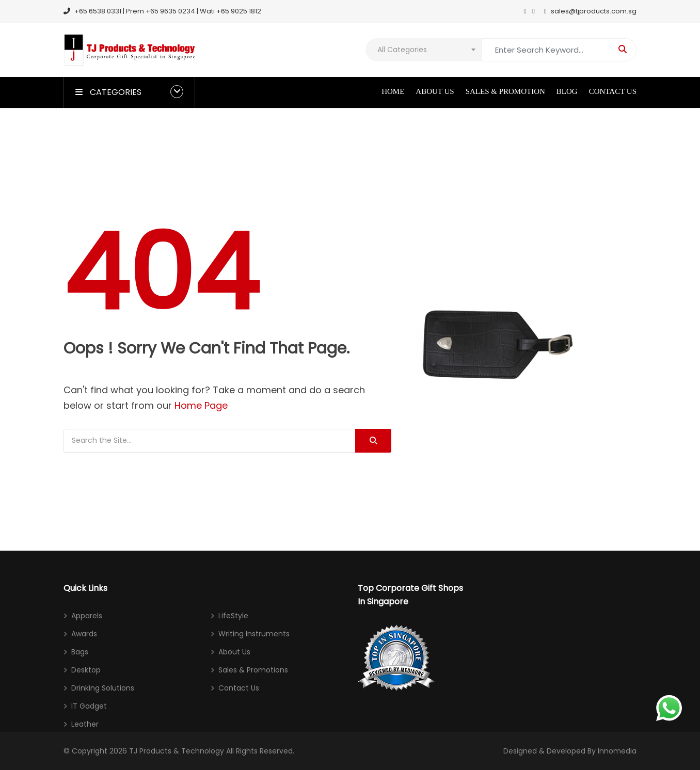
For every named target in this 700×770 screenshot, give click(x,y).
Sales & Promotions (253, 670)
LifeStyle (233, 616)
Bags (80, 652)
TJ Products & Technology (177, 751)
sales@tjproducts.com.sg (590, 11)
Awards (84, 634)
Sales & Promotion (505, 91)
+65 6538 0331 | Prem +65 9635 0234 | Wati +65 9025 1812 (162, 11)
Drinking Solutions (103, 688)
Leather (85, 724)
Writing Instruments (254, 634)
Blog (567, 91)
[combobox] (424, 50)
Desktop (86, 670)
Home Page (201, 405)
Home (393, 91)
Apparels (87, 616)
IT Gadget (89, 706)
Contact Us (613, 91)
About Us (435, 91)
